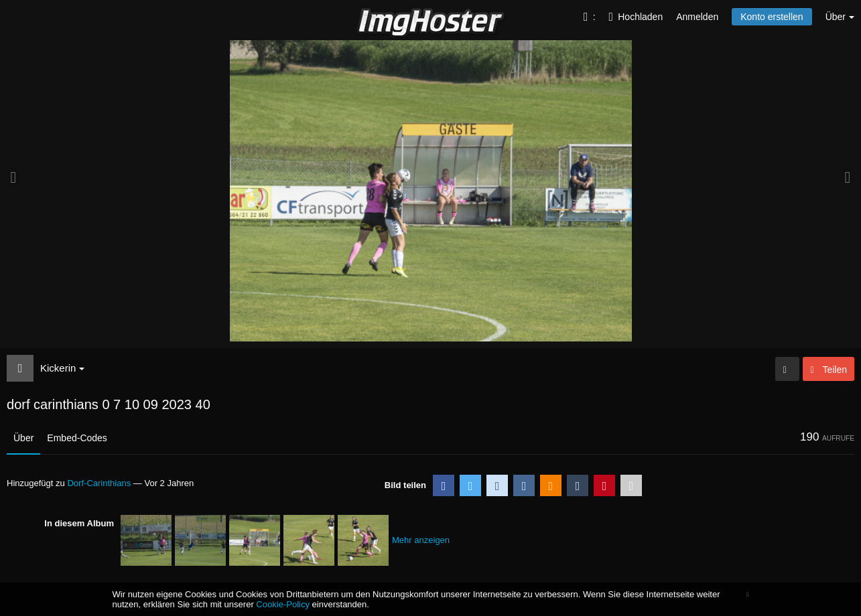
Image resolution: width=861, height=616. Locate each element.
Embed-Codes (77, 438)
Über (23, 438)
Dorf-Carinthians (99, 483)
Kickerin (62, 368)
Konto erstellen (772, 17)
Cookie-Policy (283, 604)
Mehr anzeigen (421, 540)
